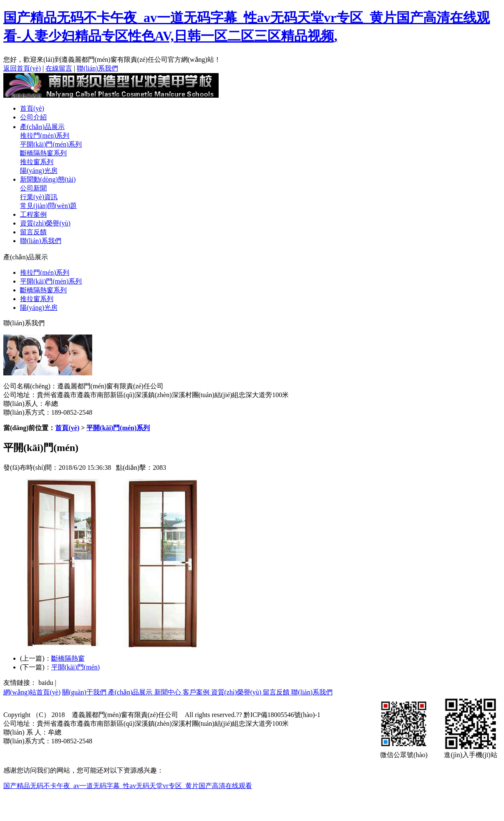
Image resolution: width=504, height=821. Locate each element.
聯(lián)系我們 (97, 68)
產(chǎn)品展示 (42, 127)
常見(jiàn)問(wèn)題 (48, 206)
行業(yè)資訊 (39, 197)
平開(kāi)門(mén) (76, 667)
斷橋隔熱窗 (68, 658)
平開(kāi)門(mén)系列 (51, 144)
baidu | (47, 683)
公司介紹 (33, 117)
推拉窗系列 (37, 162)
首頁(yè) (32, 108)
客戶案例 (197, 692)
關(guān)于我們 (85, 692)
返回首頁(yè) (22, 68)
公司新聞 (33, 188)
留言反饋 (33, 232)
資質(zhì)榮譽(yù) (45, 223)
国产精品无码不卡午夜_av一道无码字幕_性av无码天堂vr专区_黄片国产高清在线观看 (128, 786)
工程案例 (33, 214)
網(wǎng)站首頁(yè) (32, 692)
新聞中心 (169, 692)
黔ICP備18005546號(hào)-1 (281, 715)
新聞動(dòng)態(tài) (48, 179)
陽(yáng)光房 (39, 171)
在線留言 (59, 68)
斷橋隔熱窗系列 (43, 153)
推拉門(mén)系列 (45, 136)
